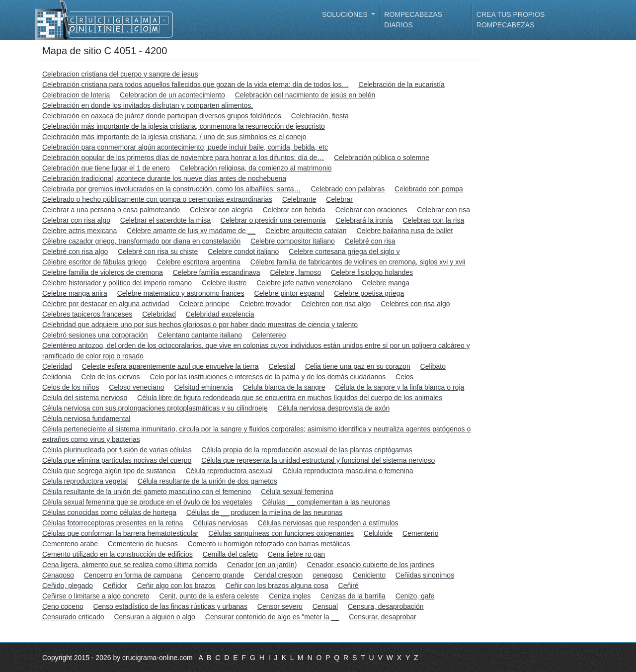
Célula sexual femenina (297, 492)
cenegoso (328, 575)
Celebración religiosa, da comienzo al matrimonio (256, 168)
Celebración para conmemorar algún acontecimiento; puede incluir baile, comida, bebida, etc (185, 147)
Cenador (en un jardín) (262, 565)
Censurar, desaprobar (382, 617)
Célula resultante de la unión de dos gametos (207, 481)
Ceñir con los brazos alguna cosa (277, 586)
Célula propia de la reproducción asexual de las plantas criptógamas (307, 450)
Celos (404, 377)
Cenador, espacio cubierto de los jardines (370, 565)
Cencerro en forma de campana (133, 575)
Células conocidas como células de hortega (109, 512)
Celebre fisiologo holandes (372, 272)
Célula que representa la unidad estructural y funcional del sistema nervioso (318, 460)
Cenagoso (58, 575)
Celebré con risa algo (75, 252)
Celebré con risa (370, 241)
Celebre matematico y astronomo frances (181, 293)
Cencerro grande (218, 575)
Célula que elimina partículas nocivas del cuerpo (117, 460)
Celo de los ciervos (110, 377)
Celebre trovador (265, 304)
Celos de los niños (71, 387)
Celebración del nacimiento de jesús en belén (305, 95)
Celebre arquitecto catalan (306, 231)
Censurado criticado (73, 617)
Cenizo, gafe (415, 596)
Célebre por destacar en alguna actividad (106, 304)
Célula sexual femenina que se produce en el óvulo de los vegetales (147, 502)
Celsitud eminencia (203, 387)
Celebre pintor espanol (289, 293)
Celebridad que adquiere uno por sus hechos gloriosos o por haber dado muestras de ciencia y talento (200, 325)
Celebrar (339, 199)
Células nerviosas (220, 523)
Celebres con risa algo (415, 304)
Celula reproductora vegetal (85, 481)
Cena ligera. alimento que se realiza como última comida (130, 565)
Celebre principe (204, 304)
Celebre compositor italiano (293, 241)
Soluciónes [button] (346, 14)
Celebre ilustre (224, 283)
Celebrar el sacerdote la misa (165, 220)
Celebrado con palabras (348, 189)
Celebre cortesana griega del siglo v (344, 252)
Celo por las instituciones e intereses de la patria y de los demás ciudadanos (268, 377)
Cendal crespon (278, 575)
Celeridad (57, 366)
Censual (325, 606)
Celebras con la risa (433, 220)
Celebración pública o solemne (381, 158)
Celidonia (57, 377)
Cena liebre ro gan (296, 554)
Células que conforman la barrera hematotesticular (120, 533)
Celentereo (269, 335)
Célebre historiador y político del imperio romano (117, 283)
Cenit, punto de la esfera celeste (209, 596)
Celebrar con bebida (294, 210)
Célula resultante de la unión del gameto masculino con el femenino (147, 492)
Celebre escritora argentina (199, 262)
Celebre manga (386, 283)
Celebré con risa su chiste (158, 252)
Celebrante (299, 199)
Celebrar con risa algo (76, 220)
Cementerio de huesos (143, 544)
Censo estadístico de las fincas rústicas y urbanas (170, 606)
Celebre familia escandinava (217, 272)
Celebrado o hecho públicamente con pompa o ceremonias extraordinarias (157, 199)
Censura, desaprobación (386, 606)
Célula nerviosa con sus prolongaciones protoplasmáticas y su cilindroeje (155, 408)
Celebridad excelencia (220, 314)
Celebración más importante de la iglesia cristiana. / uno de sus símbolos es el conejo (174, 137)
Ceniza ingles (290, 596)
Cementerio (420, 533)
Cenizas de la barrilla (353, 596)
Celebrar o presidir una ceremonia (273, 220)
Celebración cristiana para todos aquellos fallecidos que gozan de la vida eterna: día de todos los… (195, 84)
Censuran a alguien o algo (154, 617)
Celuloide (378, 533)
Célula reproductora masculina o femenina (348, 471)
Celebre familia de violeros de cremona (103, 272)
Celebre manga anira (75, 293)
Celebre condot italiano (243, 252)
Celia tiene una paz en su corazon (358, 366)
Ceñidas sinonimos (425, 575)
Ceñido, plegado (68, 586)
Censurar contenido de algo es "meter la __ (272, 617)
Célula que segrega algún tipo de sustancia (109, 471)
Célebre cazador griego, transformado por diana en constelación (141, 241)
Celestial (282, 366)
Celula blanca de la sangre (284, 387)
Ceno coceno (63, 606)
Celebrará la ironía (364, 220)
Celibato (433, 366)
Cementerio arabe (70, 544)
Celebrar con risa (443, 210)
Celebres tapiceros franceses (87, 314)
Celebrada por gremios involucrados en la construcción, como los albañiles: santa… (172, 189)
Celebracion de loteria (76, 95)
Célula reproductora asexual (229, 471)
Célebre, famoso (295, 272)
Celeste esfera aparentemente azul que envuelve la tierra (170, 366)
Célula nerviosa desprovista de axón (334, 408)
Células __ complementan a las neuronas (326, 502)
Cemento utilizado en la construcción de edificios (118, 554)
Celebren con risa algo (336, 304)
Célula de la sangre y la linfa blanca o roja (399, 387)
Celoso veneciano (136, 387)
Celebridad (159, 314)
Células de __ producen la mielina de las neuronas (264, 512)
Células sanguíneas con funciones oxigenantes (281, 533)
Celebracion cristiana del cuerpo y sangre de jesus (120, 74)
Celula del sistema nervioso (85, 398)
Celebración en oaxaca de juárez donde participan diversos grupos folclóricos (162, 116)
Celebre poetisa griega (369, 293)
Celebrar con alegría (221, 210)
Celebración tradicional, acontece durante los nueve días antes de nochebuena (164, 178)
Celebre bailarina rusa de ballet (404, 231)
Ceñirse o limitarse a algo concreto (96, 596)
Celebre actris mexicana (79, 231)
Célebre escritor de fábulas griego (94, 262)
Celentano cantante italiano (200, 335)
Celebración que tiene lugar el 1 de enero (106, 168)
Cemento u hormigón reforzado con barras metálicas (269, 544)
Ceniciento (369, 575)
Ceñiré (349, 586)
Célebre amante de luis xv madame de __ (191, 231)
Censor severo (280, 606)
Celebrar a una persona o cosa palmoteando (111, 210)
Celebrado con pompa (429, 189)
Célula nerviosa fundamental (86, 419)
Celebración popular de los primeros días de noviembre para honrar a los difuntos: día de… (183, 158)
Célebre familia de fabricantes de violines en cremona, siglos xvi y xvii (358, 262)
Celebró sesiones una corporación (95, 335)
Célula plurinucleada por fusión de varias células (117, 450)
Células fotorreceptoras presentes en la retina (113, 523)
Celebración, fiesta (320, 116)
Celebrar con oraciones (371, 210)
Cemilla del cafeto (230, 554)
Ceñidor (115, 586)
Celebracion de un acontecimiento (172, 95)
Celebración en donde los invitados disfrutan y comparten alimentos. (148, 105)
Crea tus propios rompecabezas (511, 20)
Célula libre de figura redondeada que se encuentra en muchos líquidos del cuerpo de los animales (290, 398)
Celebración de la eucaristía (401, 84)
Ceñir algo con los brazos (176, 586)
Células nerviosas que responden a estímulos (328, 523)
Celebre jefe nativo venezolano (304, 283)
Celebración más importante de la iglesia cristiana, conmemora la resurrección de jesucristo (184, 126)
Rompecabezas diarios (413, 20)
